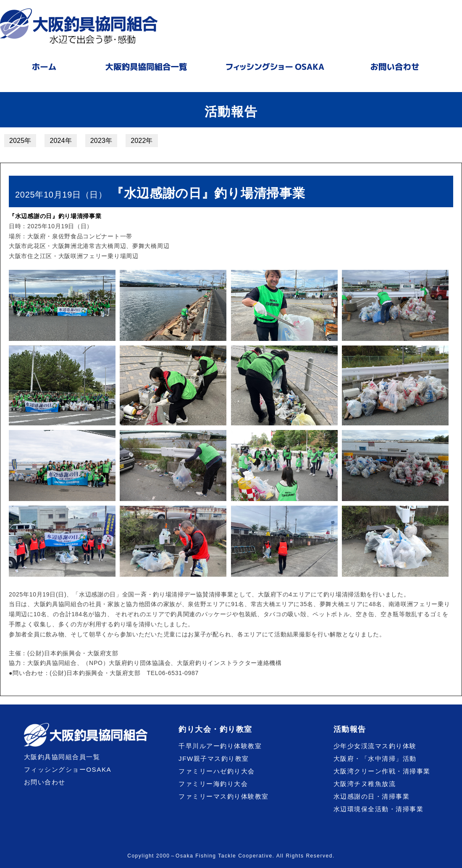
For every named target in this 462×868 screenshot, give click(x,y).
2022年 (142, 141)
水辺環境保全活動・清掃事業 (379, 809)
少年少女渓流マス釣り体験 (375, 746)
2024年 (60, 141)
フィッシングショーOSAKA (68, 769)
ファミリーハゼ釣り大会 (217, 771)
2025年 (20, 141)
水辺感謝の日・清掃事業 (372, 796)
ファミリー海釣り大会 (213, 784)
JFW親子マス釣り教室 (214, 759)
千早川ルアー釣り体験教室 (220, 746)
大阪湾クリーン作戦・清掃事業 (382, 771)
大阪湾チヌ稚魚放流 (365, 784)
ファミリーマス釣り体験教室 (224, 796)
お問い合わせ (45, 782)
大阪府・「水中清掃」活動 (375, 759)
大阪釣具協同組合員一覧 (62, 757)
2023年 (101, 141)
